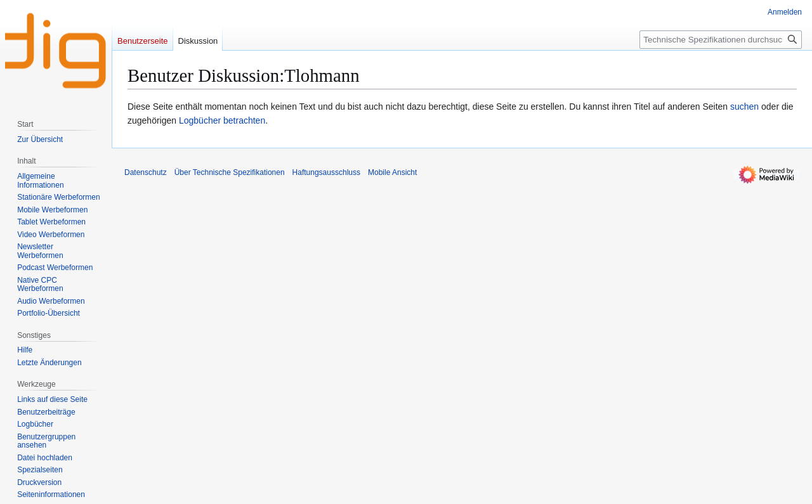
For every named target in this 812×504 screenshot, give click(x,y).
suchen (744, 107)
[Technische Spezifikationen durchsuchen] (721, 40)
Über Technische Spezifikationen (230, 172)
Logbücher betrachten (222, 120)
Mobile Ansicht (392, 172)
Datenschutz (146, 172)
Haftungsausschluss (326, 172)
